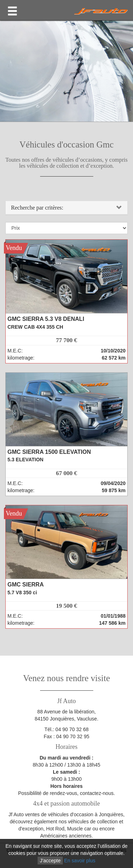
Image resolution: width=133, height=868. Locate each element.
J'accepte (50, 861)
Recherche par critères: (37, 208)
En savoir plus (80, 861)
